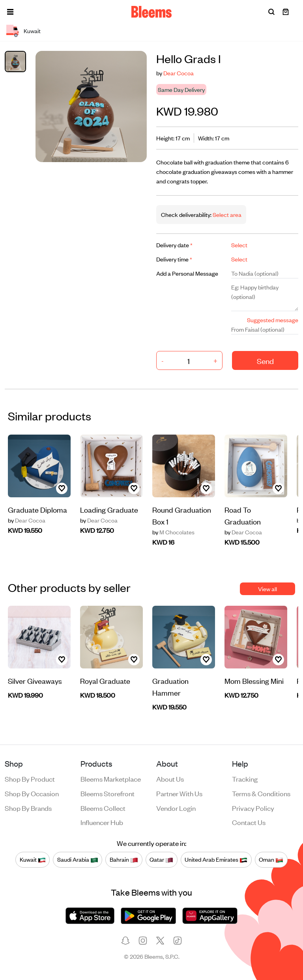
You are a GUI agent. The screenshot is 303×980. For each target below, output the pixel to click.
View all (267, 589)
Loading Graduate (109, 509)
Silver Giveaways (35, 680)
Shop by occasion (32, 793)
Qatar (161, 859)
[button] (10, 12)
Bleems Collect (103, 808)
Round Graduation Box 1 (182, 515)
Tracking (245, 778)
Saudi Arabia (78, 859)
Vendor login (176, 808)
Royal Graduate (105, 680)
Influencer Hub (102, 822)
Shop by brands (28, 808)
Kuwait (33, 859)
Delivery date (174, 245)
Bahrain (124, 859)
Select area (226, 214)
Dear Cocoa (179, 73)
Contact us (249, 822)
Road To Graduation (243, 515)
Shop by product (30, 778)
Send (265, 361)
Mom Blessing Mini (254, 680)
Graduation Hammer (170, 686)
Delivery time (174, 259)
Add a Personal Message (187, 273)
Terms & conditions (261, 793)
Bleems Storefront (108, 793)
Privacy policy (253, 808)
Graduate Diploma (37, 509)
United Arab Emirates (216, 859)
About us (170, 778)
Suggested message (273, 320)
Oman (271, 859)
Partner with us (179, 793)
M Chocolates (173, 532)
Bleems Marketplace (111, 778)
